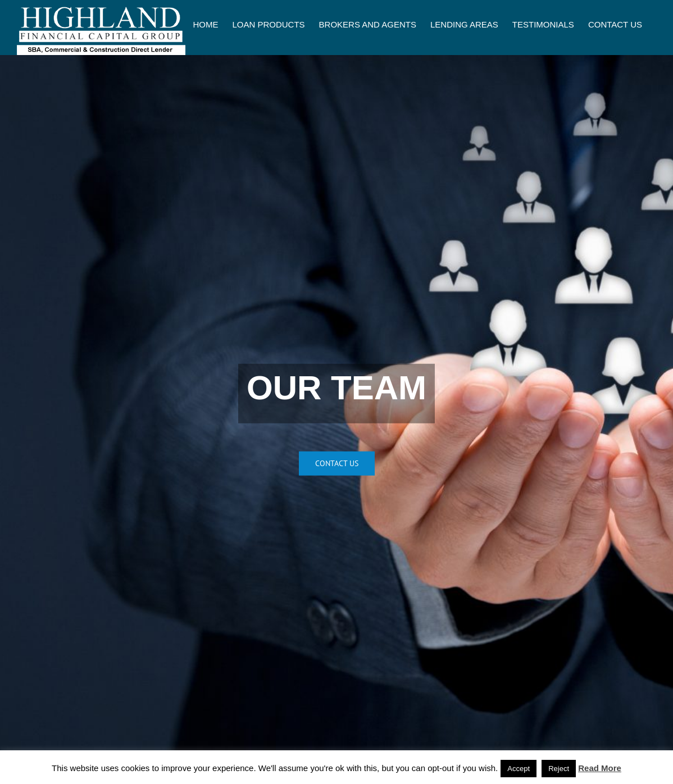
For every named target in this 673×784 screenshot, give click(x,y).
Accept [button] (519, 769)
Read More (600, 768)
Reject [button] (559, 769)
